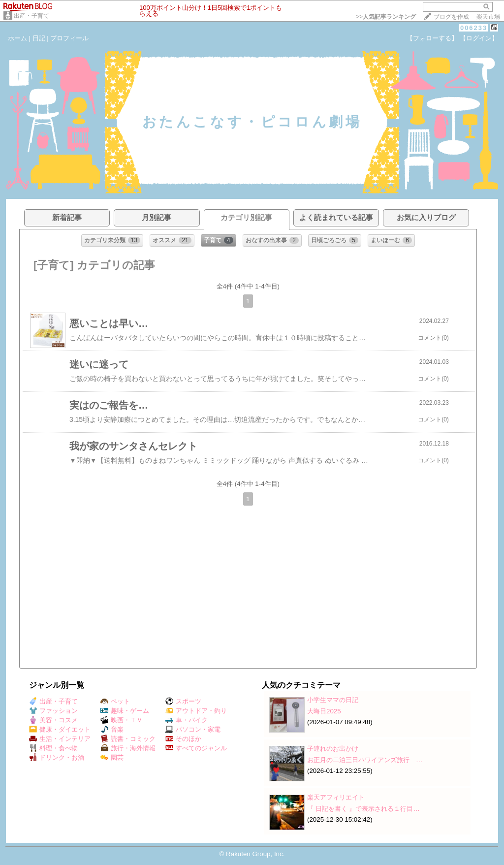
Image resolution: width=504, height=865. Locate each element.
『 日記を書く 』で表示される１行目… (363, 809)
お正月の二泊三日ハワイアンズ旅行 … (365, 760)
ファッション (53, 711)
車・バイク (187, 720)
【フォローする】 (432, 38)
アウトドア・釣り (196, 711)
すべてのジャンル (196, 748)
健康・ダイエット (60, 729)
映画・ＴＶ (122, 720)
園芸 (112, 757)
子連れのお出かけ (333, 749)
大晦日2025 (324, 711)
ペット (115, 701)
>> (386, 17)
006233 (474, 28)
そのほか (183, 739)
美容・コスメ (53, 720)
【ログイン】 (479, 38)
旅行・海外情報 (128, 748)
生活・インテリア (60, 739)
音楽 (112, 729)
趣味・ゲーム (125, 711)
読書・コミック (128, 739)
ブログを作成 (451, 17)
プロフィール (69, 38)
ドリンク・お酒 (57, 757)
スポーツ (183, 701)
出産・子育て (31, 16)
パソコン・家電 (193, 729)
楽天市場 (488, 17)
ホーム (17, 38)
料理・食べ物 (53, 748)
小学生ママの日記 (333, 700)
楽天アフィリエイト (336, 797)
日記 (39, 38)
